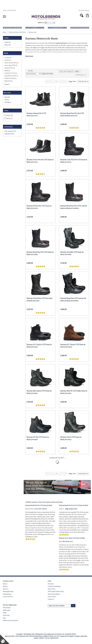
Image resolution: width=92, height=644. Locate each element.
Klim (4, 618)
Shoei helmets (7, 608)
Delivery (5, 586)
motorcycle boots (62, 43)
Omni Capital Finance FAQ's (56, 591)
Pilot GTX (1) (9, 81)
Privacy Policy (52, 597)
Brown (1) (9, 118)
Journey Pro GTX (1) (11, 73)
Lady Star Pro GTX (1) (11, 76)
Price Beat (51, 584)
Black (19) (10, 115)
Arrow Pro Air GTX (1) (11, 63)
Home (5, 32)
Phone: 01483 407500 (9, 10)
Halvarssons (6, 615)
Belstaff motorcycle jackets (10, 620)
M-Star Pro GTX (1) (10, 78)
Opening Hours (7, 594)
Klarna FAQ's (52, 589)
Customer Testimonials (54, 586)
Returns (5, 584)
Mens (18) (8, 45)
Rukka (5, 613)
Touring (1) (8, 102)
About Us (6, 589)
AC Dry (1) (8, 58)
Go (73, 606)
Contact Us (51, 599)
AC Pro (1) (8, 60)
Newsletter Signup (84, 10)
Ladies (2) (7, 42)
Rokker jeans (6, 610)
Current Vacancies (8, 597)
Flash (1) (7, 71)
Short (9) (7, 97)
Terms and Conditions (54, 594)
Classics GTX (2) (10, 68)
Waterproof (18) (9, 134)
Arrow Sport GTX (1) (11, 65)
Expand (7, 84)
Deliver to (41, 23)
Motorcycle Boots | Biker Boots (18, 32)
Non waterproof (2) (10, 131)
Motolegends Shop (8, 591)
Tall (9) (7, 100)
